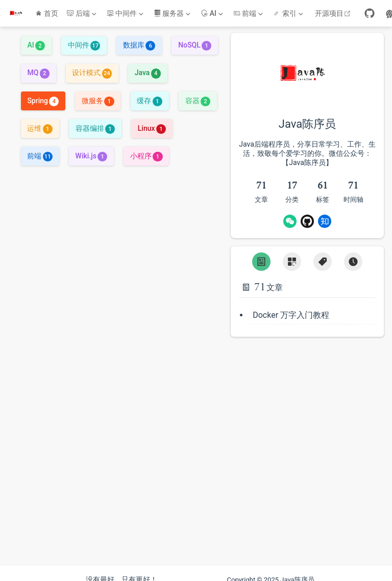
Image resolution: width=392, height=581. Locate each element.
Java (148, 68)
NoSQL (195, 40)
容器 (198, 96)
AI (36, 40)
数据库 (139, 40)
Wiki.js (92, 151)
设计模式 (92, 68)
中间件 (84, 40)
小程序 (146, 151)
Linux (152, 124)
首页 (47, 13)
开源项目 (334, 13)
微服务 (98, 96)
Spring (43, 96)
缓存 (149, 96)
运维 (40, 124)
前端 (40, 151)
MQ (38, 68)
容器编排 (95, 124)
